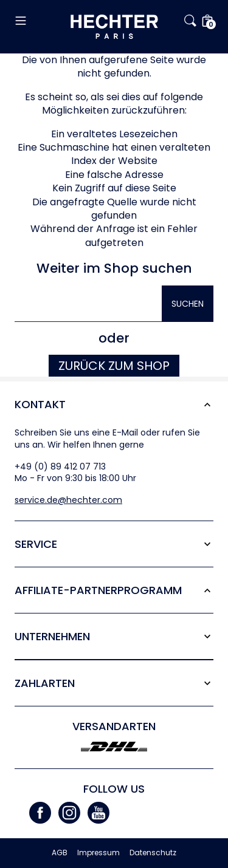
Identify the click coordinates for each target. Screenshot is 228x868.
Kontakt (40, 404)
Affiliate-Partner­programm (98, 590)
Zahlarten (45, 683)
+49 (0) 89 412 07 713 (60, 466)
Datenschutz (153, 853)
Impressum (98, 853)
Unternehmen (52, 636)
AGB (60, 853)
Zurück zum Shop (114, 366)
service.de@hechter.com (68, 500)
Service (36, 544)
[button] (43, 21)
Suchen (188, 304)
